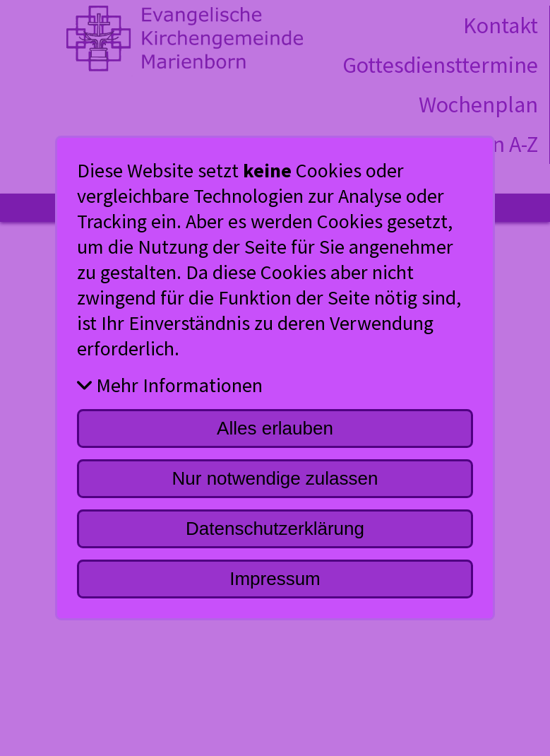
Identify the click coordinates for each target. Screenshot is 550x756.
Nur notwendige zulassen (275, 478)
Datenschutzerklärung (275, 528)
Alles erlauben (275, 428)
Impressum (275, 579)
